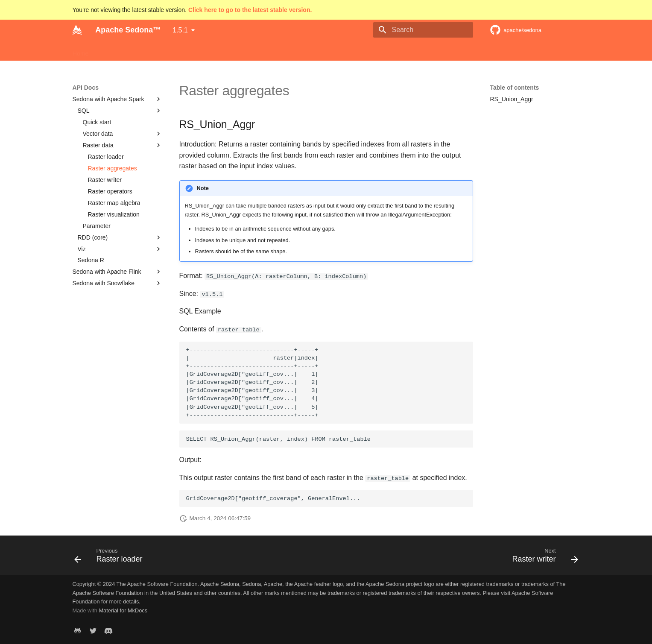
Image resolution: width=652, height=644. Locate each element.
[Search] (423, 30)
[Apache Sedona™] (77, 30)
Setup (107, 51)
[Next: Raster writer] (542, 558)
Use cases (317, 51)
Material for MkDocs (123, 610)
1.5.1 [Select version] (180, 30)
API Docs (240, 51)
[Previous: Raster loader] (111, 558)
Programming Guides (190, 51)
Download (137, 51)
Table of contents (515, 88)
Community (278, 51)
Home (80, 51)
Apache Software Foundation (381, 51)
